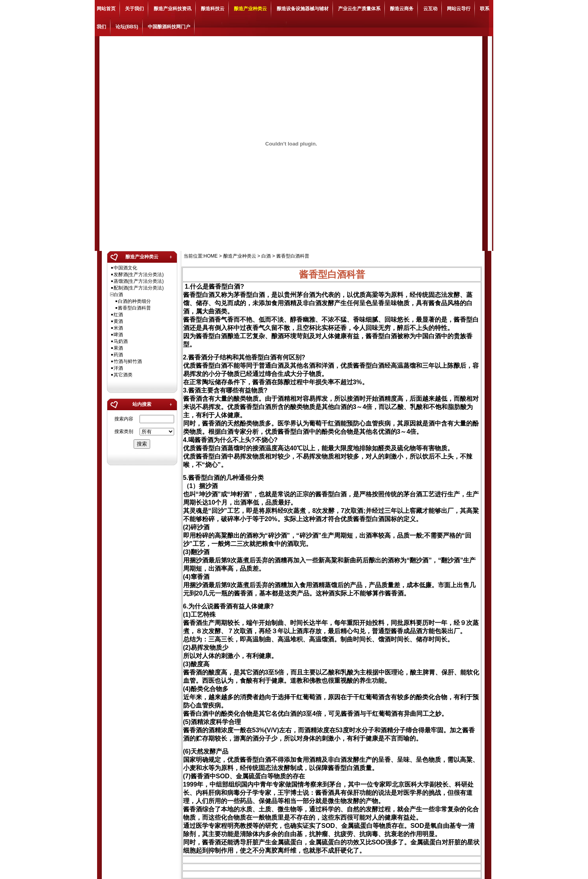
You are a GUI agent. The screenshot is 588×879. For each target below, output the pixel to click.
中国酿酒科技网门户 (169, 27)
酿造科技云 (213, 9)
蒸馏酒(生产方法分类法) (139, 281)
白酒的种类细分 (134, 301)
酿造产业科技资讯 (173, 9)
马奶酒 (121, 341)
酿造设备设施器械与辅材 (303, 9)
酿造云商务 (402, 9)
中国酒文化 (125, 268)
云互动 (430, 9)
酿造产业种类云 (250, 9)
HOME (211, 256)
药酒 (118, 355)
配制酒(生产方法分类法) (139, 288)
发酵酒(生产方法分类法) (139, 275)
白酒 (118, 295)
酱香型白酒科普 (134, 308)
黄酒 (118, 321)
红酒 (118, 315)
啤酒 (118, 335)
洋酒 (118, 368)
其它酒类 (123, 375)
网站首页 (106, 9)
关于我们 (134, 9)
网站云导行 (459, 9)
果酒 (118, 348)
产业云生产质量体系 (359, 9)
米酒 (118, 328)
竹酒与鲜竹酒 (128, 361)
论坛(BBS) (127, 27)
